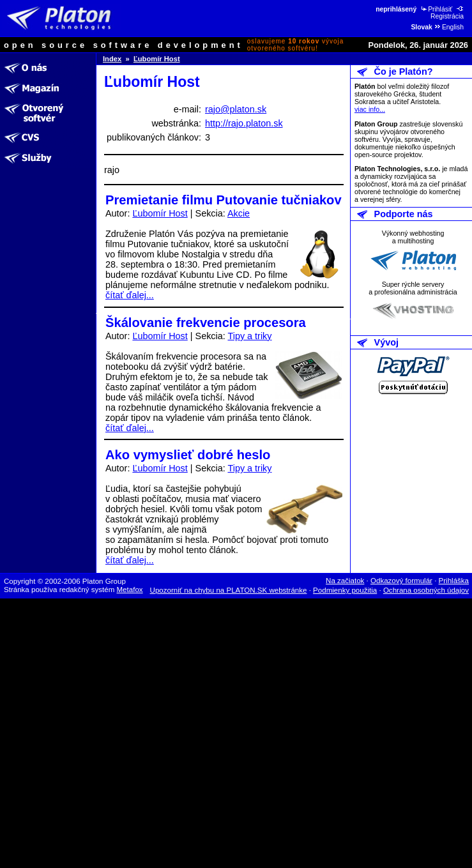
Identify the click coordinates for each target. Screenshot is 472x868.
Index (112, 59)
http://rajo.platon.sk (244, 123)
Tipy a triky (249, 336)
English (449, 27)
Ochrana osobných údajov (426, 590)
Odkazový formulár (401, 581)
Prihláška (454, 581)
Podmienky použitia (345, 590)
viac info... (370, 109)
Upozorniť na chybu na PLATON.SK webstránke (229, 590)
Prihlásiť (436, 9)
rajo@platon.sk (236, 109)
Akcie (239, 213)
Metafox (130, 590)
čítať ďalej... (130, 295)
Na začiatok (345, 581)
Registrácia (448, 13)
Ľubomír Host (157, 59)
